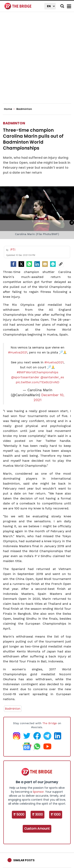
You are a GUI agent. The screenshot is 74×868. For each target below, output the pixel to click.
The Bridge (50, 723)
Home (9, 109)
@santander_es (52, 377)
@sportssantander (25, 377)
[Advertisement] (37, 61)
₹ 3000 (37, 814)
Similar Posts (24, 860)
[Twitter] (21, 264)
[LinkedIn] (37, 264)
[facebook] (13, 264)
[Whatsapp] (29, 264)
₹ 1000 (56, 814)
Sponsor (38, 792)
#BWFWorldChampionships (37, 372)
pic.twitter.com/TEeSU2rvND (38, 382)
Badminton (14, 123)
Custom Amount (37, 829)
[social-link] (61, 264)
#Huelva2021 (18, 352)
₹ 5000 (19, 814)
